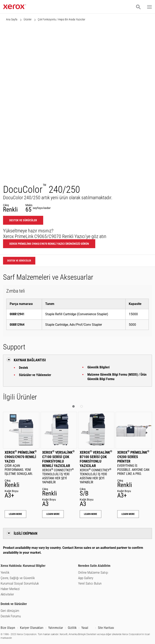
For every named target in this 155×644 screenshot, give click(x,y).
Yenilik (5, 572)
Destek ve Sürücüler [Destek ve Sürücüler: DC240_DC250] (23, 220)
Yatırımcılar (56, 628)
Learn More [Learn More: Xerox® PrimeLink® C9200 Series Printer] (128, 514)
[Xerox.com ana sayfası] (15, 8)
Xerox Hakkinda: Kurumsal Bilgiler (23, 566)
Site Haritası (106, 628)
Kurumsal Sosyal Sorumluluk (20, 583)
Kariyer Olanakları (32, 628)
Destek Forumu (11, 616)
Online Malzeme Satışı (93, 572)
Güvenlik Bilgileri (98, 367)
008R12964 (17, 325)
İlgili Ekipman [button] (26, 533)
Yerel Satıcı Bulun (90, 583)
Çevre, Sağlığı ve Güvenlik (18, 578)
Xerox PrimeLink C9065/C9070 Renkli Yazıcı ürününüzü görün (49, 244)
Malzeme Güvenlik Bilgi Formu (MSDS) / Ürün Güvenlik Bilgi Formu (117, 377)
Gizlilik (72, 628)
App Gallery (86, 578)
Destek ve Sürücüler (14, 604)
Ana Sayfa (12, 19)
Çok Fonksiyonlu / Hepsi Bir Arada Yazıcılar (61, 19)
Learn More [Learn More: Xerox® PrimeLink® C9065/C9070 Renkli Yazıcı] (15, 514)
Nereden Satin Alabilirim (94, 566)
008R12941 (17, 314)
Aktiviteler (7, 594)
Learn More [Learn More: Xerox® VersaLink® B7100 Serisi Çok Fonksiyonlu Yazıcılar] (91, 514)
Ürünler (28, 19)
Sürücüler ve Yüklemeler (35, 375)
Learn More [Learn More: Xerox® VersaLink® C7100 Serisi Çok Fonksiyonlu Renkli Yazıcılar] (53, 514)
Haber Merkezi (10, 589)
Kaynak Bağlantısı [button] (30, 360)
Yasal (85, 628)
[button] (138, 7)
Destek (24, 368)
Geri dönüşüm (10, 611)
